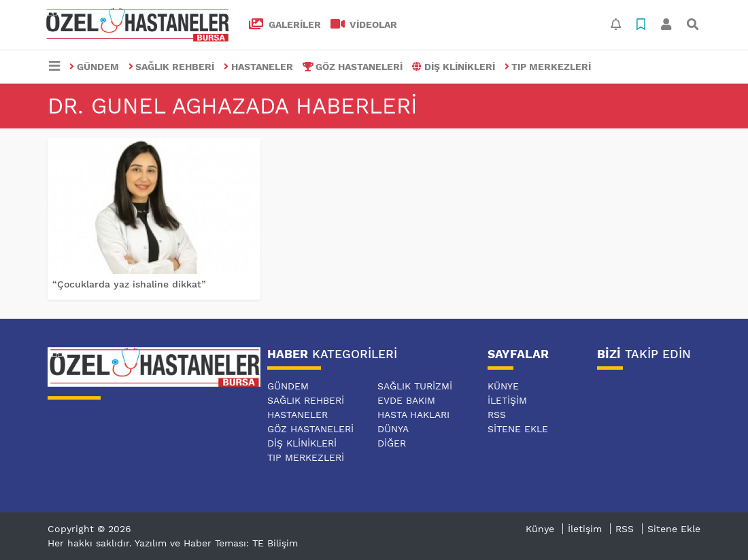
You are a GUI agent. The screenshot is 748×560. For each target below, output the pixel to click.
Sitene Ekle (518, 429)
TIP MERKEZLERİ (548, 67)
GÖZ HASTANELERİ (353, 67)
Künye (503, 386)
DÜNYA (393, 429)
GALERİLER (285, 24)
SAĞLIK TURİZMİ (415, 386)
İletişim (507, 400)
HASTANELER (258, 67)
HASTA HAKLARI (413, 415)
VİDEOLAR (364, 24)
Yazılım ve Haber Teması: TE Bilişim (216, 543)
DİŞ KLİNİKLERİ (454, 67)
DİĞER (392, 443)
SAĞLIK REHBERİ (172, 67)
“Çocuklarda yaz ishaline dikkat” (129, 284)
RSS (497, 415)
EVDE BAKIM (406, 400)
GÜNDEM (94, 67)
